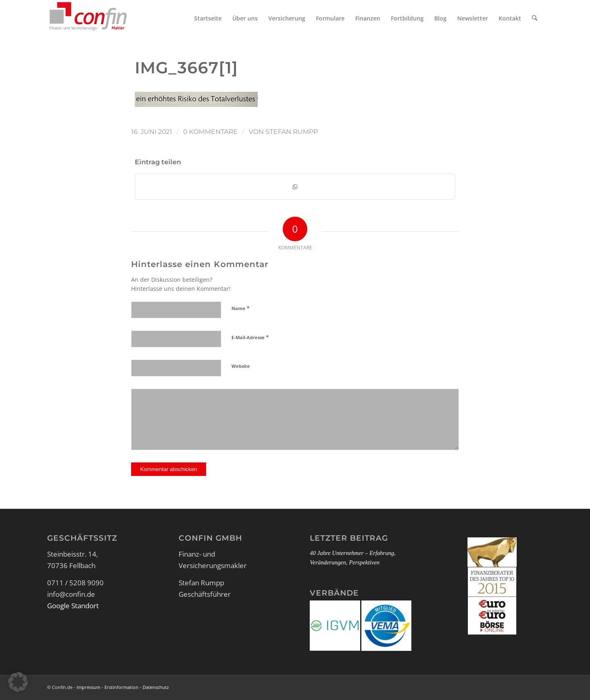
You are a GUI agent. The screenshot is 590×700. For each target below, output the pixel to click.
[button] (18, 682)
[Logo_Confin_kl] (88, 18)
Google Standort (73, 606)
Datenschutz (156, 688)
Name (241, 309)
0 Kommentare (210, 132)
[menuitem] (209, 18)
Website (241, 367)
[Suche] (535, 18)
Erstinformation (121, 688)
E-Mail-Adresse (250, 338)
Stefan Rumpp (292, 132)
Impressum (88, 688)
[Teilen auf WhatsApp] (295, 187)
